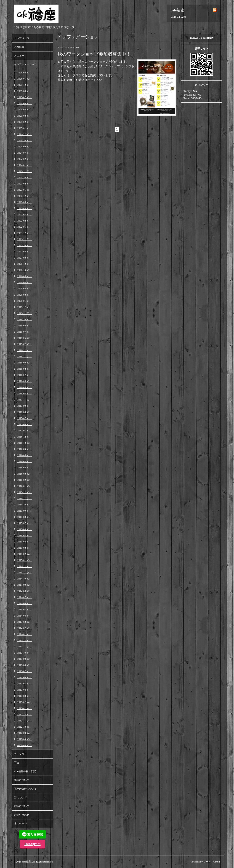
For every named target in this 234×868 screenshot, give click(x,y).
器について (20, 797)
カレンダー (20, 754)
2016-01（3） (25, 486)
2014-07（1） (25, 597)
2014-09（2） (25, 585)
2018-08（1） (25, 369)
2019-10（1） (25, 319)
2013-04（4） (25, 690)
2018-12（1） (25, 350)
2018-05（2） (25, 387)
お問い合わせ (22, 815)
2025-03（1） (25, 116)
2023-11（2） (25, 171)
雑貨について (22, 806)
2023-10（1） (25, 177)
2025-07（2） (25, 97)
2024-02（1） (25, 159)
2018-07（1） (25, 375)
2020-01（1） (25, 301)
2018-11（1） (25, 356)
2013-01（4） (25, 708)
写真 (17, 763)
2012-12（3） (25, 714)
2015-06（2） (25, 529)
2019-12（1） (25, 307)
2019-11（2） (25, 313)
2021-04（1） (25, 251)
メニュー (19, 56)
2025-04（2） (25, 110)
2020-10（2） (25, 270)
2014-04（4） (25, 616)
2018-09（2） (25, 363)
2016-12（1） (25, 437)
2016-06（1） (25, 455)
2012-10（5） (25, 727)
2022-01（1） (25, 227)
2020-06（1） (25, 276)
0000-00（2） (25, 745)
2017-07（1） (25, 418)
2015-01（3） (25, 560)
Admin (216, 862)
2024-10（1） (25, 140)
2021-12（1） (25, 233)
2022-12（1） (25, 196)
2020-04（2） (25, 288)
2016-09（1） (25, 449)
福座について (22, 780)
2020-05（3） (25, 282)
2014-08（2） (25, 591)
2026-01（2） (25, 79)
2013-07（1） (25, 671)
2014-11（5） (25, 572)
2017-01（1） (25, 430)
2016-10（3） (25, 443)
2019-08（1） (25, 326)
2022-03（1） (25, 214)
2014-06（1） (25, 603)
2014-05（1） (25, 609)
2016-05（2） (25, 461)
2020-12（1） (25, 264)
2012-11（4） (25, 721)
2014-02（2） (25, 628)
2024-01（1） (25, 165)
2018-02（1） (25, 393)
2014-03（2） (25, 622)
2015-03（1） (25, 548)
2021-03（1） (25, 258)
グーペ (207, 862)
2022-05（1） (25, 208)
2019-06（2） (25, 338)
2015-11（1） (25, 498)
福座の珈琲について (25, 789)
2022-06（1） (25, 202)
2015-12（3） (25, 492)
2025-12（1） (25, 85)
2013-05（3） (25, 684)
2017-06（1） (25, 424)
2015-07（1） (25, 523)
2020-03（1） (25, 295)
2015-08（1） (25, 517)
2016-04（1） (25, 467)
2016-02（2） (25, 480)
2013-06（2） (25, 677)
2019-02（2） (25, 344)
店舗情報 (19, 47)
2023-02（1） (25, 184)
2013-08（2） (25, 665)
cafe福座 (26, 862)
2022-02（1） (25, 221)
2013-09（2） (25, 659)
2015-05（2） (25, 535)
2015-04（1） (25, 542)
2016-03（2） (25, 474)
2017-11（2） (25, 400)
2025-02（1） (25, 122)
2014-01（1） (25, 634)
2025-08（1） (25, 91)
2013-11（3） (25, 646)
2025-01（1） (25, 128)
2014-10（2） (25, 579)
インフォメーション (25, 64)
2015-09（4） (25, 511)
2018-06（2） (25, 381)
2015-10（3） (25, 505)
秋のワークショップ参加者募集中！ (94, 54)
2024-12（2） (25, 134)
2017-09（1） (25, 406)
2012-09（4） (25, 733)
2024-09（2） (25, 147)
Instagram (32, 844)
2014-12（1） (25, 566)
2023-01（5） (25, 190)
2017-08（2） (25, 412)
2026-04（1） (25, 72)
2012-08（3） (25, 739)
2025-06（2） (25, 103)
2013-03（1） (25, 696)
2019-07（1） (25, 332)
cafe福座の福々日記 (25, 771)
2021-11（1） (25, 239)
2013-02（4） (25, 702)
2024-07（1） (25, 153)
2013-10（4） (25, 653)
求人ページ (20, 823)
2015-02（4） (25, 554)
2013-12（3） (25, 640)
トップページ (22, 38)
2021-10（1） (25, 245)
